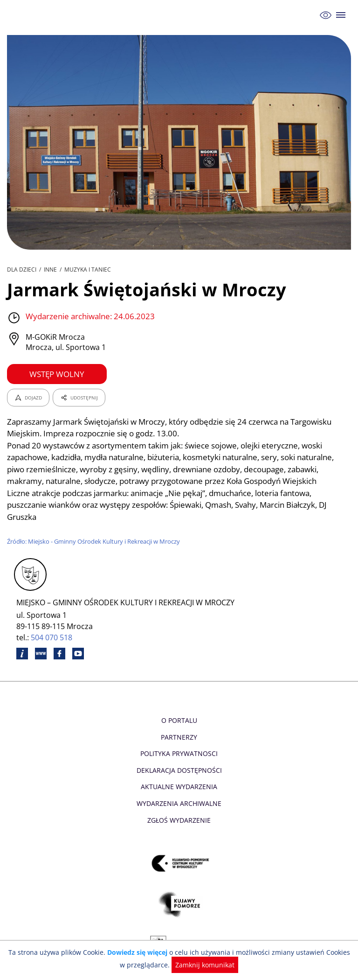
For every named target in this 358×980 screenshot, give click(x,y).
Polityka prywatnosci (179, 753)
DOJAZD (28, 398)
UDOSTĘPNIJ (79, 398)
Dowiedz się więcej (136, 952)
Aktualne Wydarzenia (179, 787)
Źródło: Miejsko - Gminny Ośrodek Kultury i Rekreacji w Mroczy (95, 541)
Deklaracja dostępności (179, 770)
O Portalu (179, 720)
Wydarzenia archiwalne (179, 803)
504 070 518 (52, 637)
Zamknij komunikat (200, 965)
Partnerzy (179, 737)
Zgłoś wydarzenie (179, 820)
